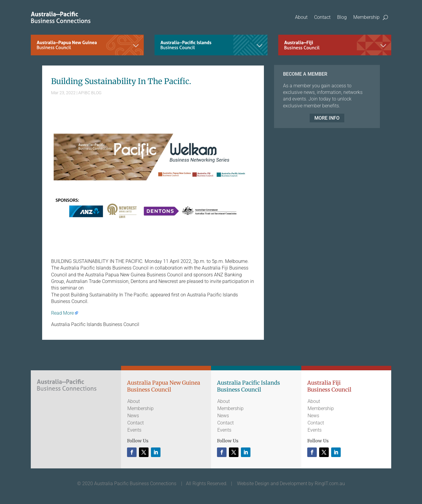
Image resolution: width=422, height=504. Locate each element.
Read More (62, 313)
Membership (366, 17)
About (301, 17)
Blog (342, 17)
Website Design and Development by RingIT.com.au (291, 484)
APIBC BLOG (90, 93)
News (133, 416)
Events (134, 430)
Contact (322, 17)
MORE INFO (327, 118)
